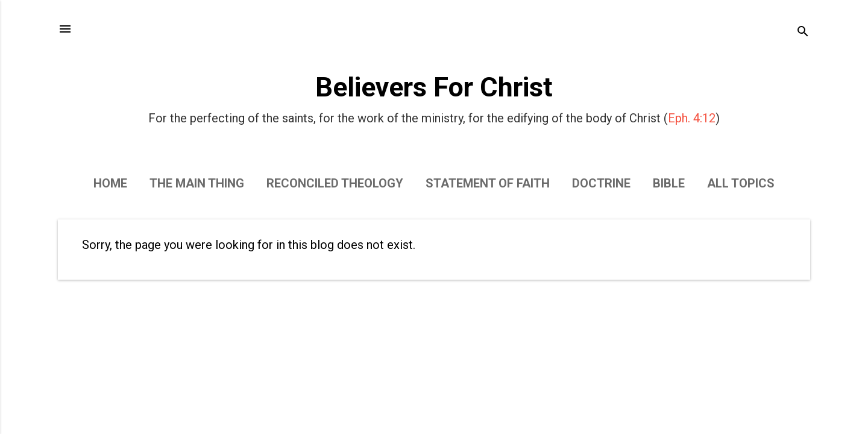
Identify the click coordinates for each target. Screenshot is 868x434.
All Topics (741, 183)
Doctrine (601, 183)
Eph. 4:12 (692, 118)
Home (110, 183)
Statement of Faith (488, 183)
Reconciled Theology (335, 183)
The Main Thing (197, 183)
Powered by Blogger (434, 403)
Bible (669, 183)
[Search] (803, 33)
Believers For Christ (434, 87)
